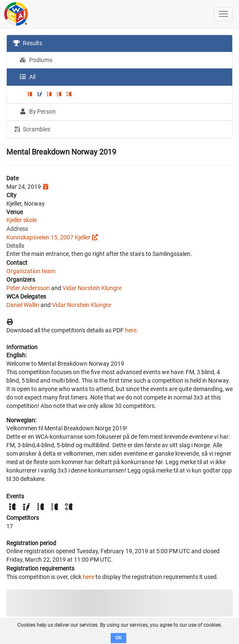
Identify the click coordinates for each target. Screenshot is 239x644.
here (131, 330)
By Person (38, 111)
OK (118, 638)
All (27, 77)
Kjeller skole (22, 220)
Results (28, 43)
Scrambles (32, 129)
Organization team (31, 271)
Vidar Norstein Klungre (92, 288)
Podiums (36, 60)
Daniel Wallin (23, 305)
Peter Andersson (28, 288)
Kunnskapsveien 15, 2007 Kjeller (48, 237)
